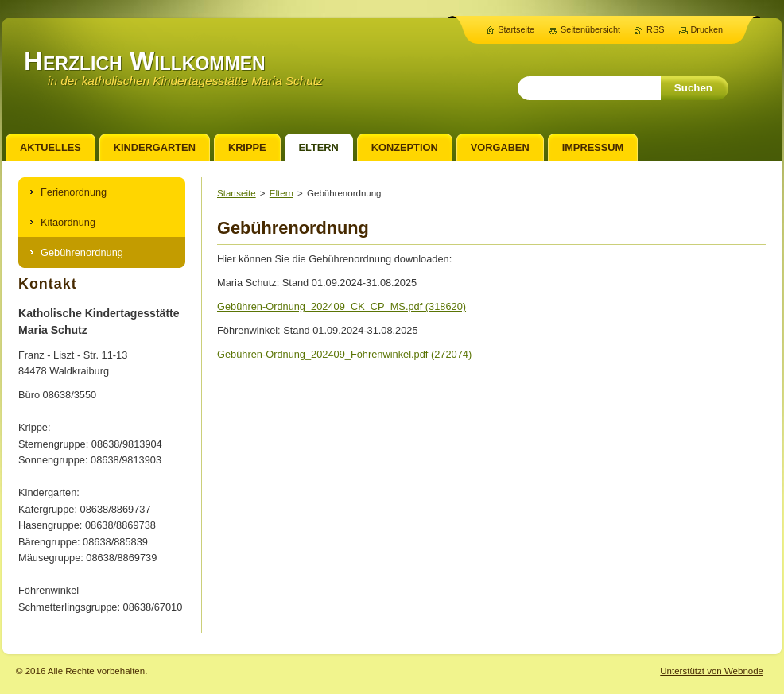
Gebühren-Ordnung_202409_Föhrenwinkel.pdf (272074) (344, 354)
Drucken (707, 29)
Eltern (281, 193)
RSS (655, 29)
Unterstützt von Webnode (712, 671)
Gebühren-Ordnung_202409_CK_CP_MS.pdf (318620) (342, 306)
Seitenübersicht (590, 29)
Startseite (237, 193)
